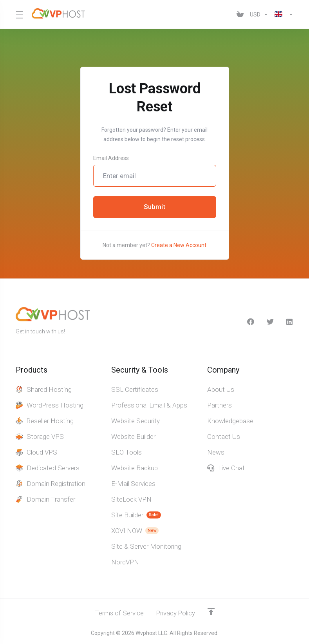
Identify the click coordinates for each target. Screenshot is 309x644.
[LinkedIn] (290, 322)
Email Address (111, 158)
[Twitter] (270, 322)
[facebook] (251, 322)
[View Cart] (240, 15)
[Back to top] (211, 611)
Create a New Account (179, 245)
